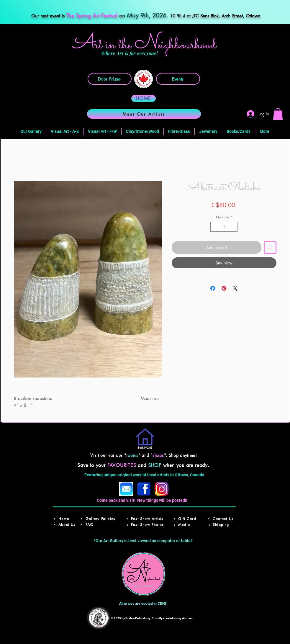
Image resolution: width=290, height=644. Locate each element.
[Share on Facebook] (213, 288)
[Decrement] (214, 227)
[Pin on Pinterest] (224, 288)
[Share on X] (235, 288)
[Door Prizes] (110, 79)
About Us (67, 525)
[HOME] (144, 98)
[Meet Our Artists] (144, 114)
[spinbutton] (224, 227)
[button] (278, 114)
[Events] (178, 79)
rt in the (114, 45)
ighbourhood (187, 45)
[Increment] (233, 227)
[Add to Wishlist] (270, 247)
